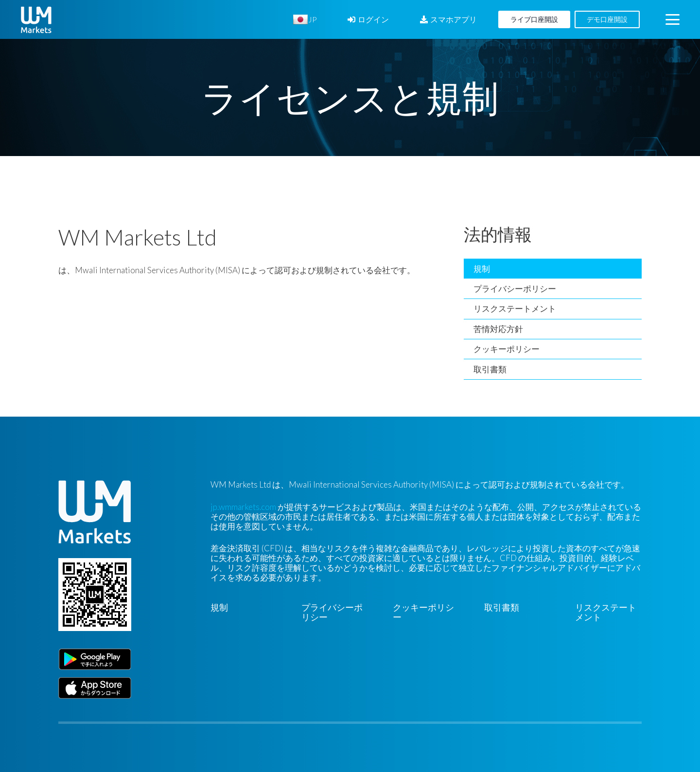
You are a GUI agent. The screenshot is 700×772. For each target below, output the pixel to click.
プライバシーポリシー (515, 289)
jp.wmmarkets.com (243, 507)
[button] (672, 20)
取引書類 (490, 369)
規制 (482, 269)
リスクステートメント (515, 308)
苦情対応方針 (498, 329)
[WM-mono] (36, 20)
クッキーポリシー (507, 349)
